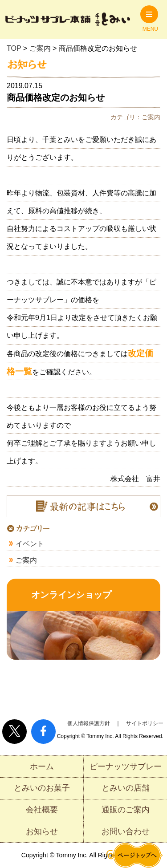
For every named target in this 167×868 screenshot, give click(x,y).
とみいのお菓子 (42, 788)
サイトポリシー (145, 723)
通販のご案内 (126, 810)
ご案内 (26, 560)
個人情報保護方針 (89, 723)
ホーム (42, 767)
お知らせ (42, 831)
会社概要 (42, 810)
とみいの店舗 (126, 788)
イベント (30, 544)
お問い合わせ (126, 831)
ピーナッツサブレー (126, 767)
